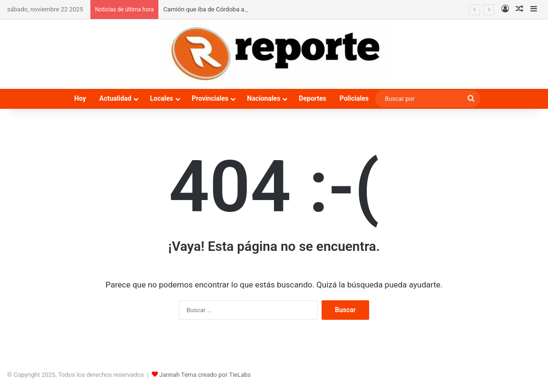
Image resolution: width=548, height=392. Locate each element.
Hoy (80, 98)
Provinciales (210, 98)
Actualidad (115, 98)
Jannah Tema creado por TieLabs (205, 375)
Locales (161, 98)
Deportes (312, 98)
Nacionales (264, 98)
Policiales (354, 98)
